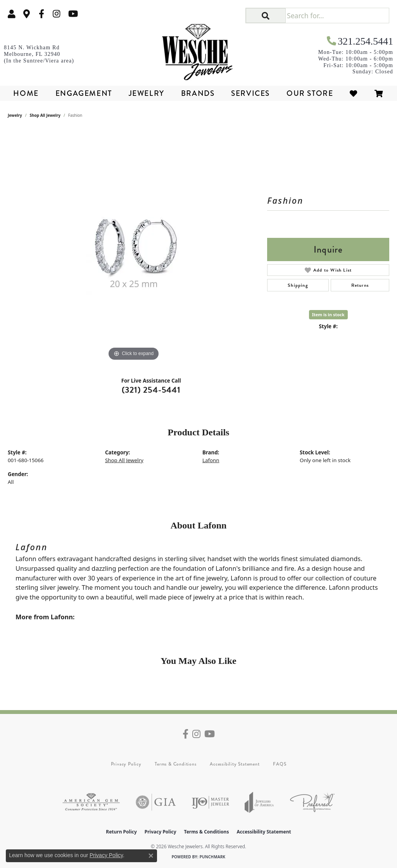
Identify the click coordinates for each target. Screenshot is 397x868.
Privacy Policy (126, 764)
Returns (360, 285)
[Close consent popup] (151, 856)
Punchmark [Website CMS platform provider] (213, 857)
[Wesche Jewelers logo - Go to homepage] (198, 50)
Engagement (84, 93)
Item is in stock (328, 314)
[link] (27, 14)
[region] (134, 246)
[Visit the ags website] (91, 802)
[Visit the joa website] (259, 802)
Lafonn (211, 460)
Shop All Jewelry (45, 115)
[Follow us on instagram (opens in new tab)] (57, 14)
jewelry (15, 115)
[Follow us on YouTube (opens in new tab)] (73, 14)
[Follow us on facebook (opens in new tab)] (41, 14)
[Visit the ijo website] (210, 802)
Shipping (298, 285)
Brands (198, 93)
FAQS (280, 764)
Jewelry (147, 93)
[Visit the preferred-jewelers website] (312, 802)
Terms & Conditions (175, 764)
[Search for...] (337, 16)
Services (250, 93)
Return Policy (121, 832)
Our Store (310, 93)
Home (26, 93)
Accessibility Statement (235, 764)
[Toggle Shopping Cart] (379, 93)
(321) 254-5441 (151, 390)
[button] (12, 14)
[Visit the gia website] (156, 802)
